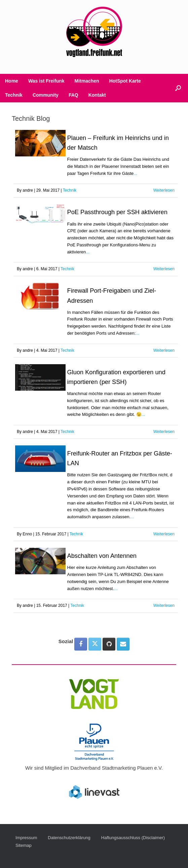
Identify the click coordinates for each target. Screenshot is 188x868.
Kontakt (97, 95)
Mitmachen (87, 81)
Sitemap (24, 845)
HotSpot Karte (125, 81)
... (135, 173)
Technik (14, 95)
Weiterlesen (164, 190)
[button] (178, 88)
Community (46, 95)
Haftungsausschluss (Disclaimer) (133, 838)
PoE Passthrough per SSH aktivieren (117, 212)
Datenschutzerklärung (69, 838)
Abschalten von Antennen (102, 556)
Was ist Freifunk (46, 81)
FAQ (73, 95)
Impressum (26, 838)
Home (12, 81)
